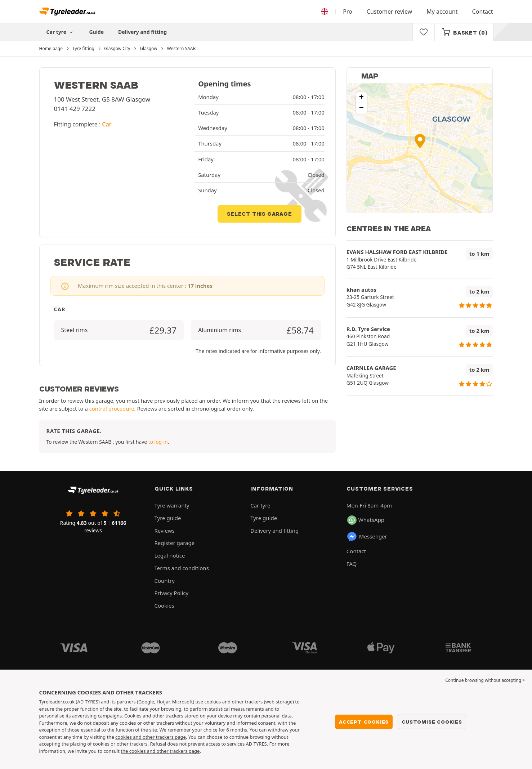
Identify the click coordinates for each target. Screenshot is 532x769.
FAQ (352, 564)
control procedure (112, 408)
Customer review (389, 12)
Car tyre (260, 505)
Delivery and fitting (142, 32)
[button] (420, 141)
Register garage (175, 543)
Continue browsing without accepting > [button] (485, 680)
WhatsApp (366, 520)
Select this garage (259, 214)
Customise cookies (432, 722)
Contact (483, 12)
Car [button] (107, 124)
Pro (348, 12)
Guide (96, 32)
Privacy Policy (172, 593)
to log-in (158, 442)
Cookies (164, 605)
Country (165, 581)
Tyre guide (168, 518)
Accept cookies (364, 722)
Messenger (367, 537)
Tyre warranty (172, 505)
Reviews (165, 531)
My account (442, 12)
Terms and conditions (182, 568)
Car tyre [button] (61, 32)
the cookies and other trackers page (160, 751)
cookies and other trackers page (151, 737)
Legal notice (170, 555)
